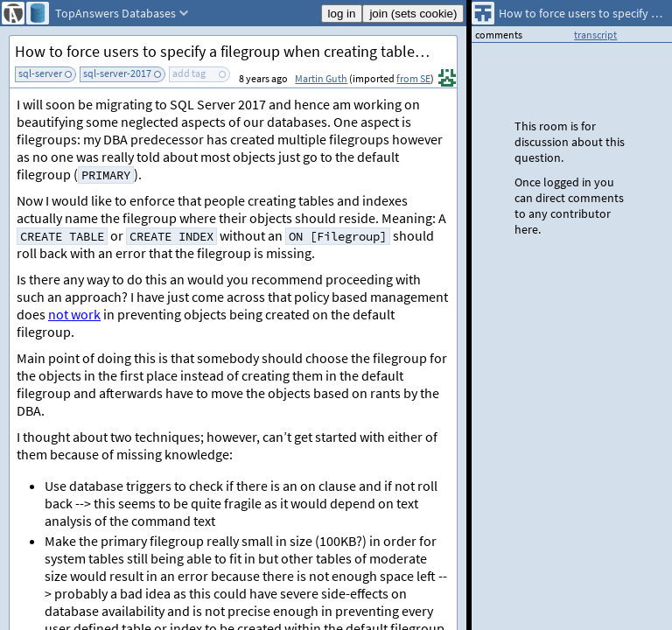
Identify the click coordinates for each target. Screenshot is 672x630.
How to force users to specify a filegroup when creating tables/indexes (236, 51)
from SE (413, 78)
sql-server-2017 (117, 73)
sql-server (40, 73)
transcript (595, 35)
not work (74, 314)
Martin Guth (321, 78)
